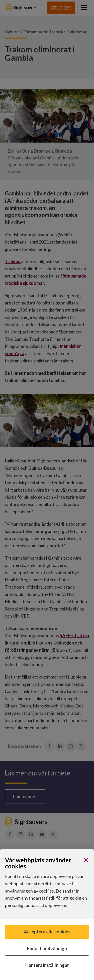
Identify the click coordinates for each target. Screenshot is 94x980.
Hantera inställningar (47, 965)
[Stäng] (86, 860)
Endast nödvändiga (47, 949)
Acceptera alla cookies (47, 932)
